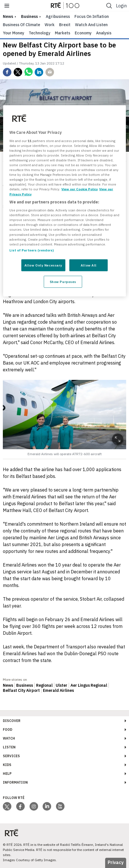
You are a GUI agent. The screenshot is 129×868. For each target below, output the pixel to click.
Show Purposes (63, 281)
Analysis (104, 33)
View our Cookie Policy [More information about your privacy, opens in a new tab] (80, 189)
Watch (9, 738)
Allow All (89, 265)
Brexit (65, 25)
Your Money (13, 33)
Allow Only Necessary (43, 265)
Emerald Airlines (58, 690)
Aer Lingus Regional (89, 685)
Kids (7, 765)
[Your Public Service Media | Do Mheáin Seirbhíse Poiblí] (11, 833)
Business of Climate (21, 25)
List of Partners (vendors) (32, 250)
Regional (44, 685)
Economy (83, 33)
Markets (63, 33)
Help (7, 774)
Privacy (116, 862)
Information (15, 782)
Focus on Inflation (92, 16)
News (8, 685)
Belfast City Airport (21, 690)
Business (29, 16)
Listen (9, 747)
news (8, 16)
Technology (39, 33)
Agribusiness (58, 16)
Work (50, 25)
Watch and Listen (91, 25)
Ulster (62, 685)
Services (11, 756)
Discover (12, 721)
